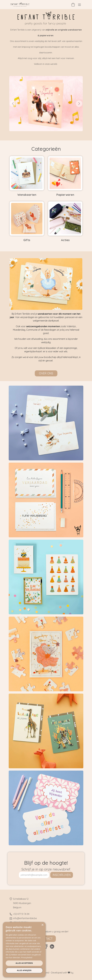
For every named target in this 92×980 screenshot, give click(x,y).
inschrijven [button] (62, 875)
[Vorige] (13, 104)
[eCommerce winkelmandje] (73, 5)
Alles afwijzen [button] (24, 970)
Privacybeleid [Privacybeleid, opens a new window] (27, 958)
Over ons (46, 373)
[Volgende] (79, 104)
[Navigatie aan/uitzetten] (79, 5)
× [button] (42, 925)
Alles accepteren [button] (24, 963)
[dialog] (24, 950)
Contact (46, 939)
